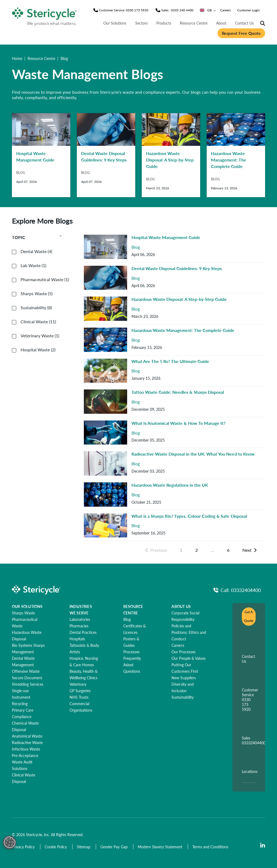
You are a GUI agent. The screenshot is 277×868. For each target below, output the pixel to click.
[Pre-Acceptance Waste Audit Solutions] (25, 762)
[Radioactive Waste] (27, 742)
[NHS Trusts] (79, 697)
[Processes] (131, 652)
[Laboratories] (80, 619)
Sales (254, 740)
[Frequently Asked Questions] (132, 665)
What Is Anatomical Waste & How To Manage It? (178, 423)
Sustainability (36, 308)
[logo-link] (45, 16)
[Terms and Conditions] (210, 847)
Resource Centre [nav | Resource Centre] (194, 23)
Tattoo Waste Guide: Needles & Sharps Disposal (178, 392)
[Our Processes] (183, 652)
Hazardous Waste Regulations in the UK (170, 485)
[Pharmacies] (79, 626)
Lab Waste (33, 265)
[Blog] (127, 619)
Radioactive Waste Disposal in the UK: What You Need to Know (193, 454)
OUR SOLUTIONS (27, 606)
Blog (136, 247)
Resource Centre (41, 58)
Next (249, 550)
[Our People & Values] (188, 658)
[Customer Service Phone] (123, 10)
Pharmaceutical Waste (45, 280)
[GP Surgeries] (80, 691)
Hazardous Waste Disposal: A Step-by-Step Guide (179, 299)
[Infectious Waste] (26, 749)
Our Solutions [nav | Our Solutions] (115, 23)
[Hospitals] (77, 639)
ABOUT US (181, 606)
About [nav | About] (221, 23)
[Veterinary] (78, 684)
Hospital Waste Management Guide (166, 237)
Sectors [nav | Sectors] (141, 23)
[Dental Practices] (83, 632)
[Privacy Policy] (24, 847)
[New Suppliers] (184, 678)
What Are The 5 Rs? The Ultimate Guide (170, 361)
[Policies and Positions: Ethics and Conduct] (189, 632)
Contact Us (248, 659)
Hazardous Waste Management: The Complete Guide (183, 330)
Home (17, 58)
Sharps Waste (37, 294)
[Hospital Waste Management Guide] (41, 155)
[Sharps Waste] (23, 613)
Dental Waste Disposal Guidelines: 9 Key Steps (177, 268)
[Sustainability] (182, 697)
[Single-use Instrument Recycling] (21, 697)
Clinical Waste (38, 322)
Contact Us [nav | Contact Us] (244, 23)
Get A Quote (249, 616)
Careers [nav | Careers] (225, 10)
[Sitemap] (84, 847)
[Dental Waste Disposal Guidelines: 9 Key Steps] (106, 155)
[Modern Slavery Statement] (161, 847)
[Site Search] (263, 23)
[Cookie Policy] (56, 847)
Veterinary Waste (40, 336)
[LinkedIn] (263, 846)
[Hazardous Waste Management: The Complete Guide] (236, 155)
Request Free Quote (241, 33)
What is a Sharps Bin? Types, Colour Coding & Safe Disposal (189, 516)
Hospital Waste (38, 350)
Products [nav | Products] (164, 23)
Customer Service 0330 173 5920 (250, 699)
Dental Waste (36, 251)
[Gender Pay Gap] (114, 847)
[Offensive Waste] (26, 671)
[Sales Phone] (177, 10)
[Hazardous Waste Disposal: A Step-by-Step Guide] (171, 155)
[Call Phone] (237, 590)
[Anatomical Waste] (27, 736)
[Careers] (178, 645)
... (212, 550)
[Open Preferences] (9, 842)
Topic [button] (37, 237)
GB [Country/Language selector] (208, 10)
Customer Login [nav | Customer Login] (248, 10)
